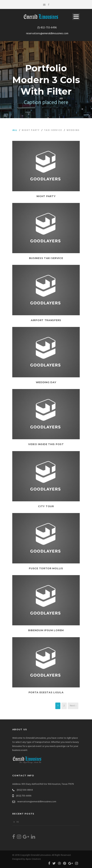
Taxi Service (53, 130)
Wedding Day (46, 382)
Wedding (73, 130)
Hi (18, 822)
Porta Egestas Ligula (46, 692)
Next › (73, 706)
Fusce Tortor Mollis (46, 568)
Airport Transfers (46, 320)
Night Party (31, 130)
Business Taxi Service (46, 258)
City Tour (46, 506)
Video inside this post (46, 444)
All (15, 130)
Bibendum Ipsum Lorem (46, 630)
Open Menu (76, 17)
